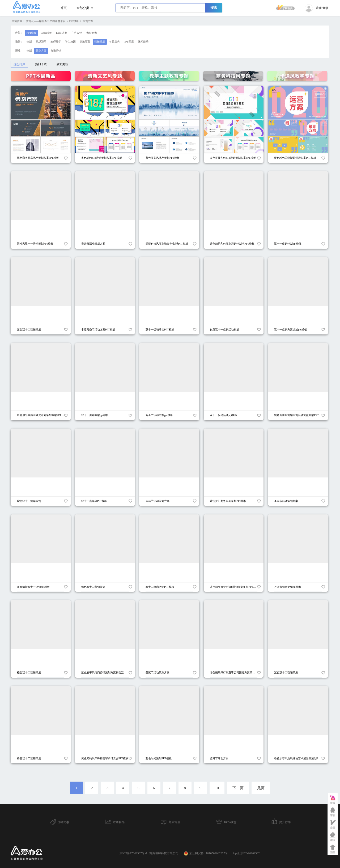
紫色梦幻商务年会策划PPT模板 (228, 501)
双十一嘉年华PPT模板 (94, 501)
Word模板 (46, 33)
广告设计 (77, 33)
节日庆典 (114, 42)
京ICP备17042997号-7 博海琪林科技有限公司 (149, 853)
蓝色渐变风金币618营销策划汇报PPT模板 (234, 587)
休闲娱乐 (143, 42)
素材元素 (92, 33)
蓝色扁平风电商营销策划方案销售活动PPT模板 (109, 672)
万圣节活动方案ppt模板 (159, 415)
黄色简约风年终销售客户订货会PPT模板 (105, 758)
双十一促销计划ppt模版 (288, 244)
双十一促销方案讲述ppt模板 (290, 330)
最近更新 (62, 64)
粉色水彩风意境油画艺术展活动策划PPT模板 (300, 758)
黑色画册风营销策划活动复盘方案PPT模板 (299, 415)
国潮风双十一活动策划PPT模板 (35, 244)
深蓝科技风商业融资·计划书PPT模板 (167, 244)
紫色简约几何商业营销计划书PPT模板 (232, 244)
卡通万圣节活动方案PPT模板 (98, 330)
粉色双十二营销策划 (29, 758)
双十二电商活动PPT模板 (160, 587)
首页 (63, 8)
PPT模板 (74, 21)
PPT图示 (129, 42)
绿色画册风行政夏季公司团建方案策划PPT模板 (237, 672)
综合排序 (19, 64)
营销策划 (100, 42)
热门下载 (41, 64)
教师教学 (56, 42)
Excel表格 (62, 33)
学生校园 (70, 42)
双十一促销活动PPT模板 (160, 330)
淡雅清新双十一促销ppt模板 (33, 587)
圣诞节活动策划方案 (93, 244)
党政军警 (85, 42)
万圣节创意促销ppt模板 (288, 587)
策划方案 (88, 21)
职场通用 (41, 42)
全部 (29, 42)
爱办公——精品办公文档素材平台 (46, 21)
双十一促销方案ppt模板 (95, 415)
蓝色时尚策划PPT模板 (159, 758)
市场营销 (56, 51)
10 (217, 788)
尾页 (261, 788)
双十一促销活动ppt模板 (224, 415)
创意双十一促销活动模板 (224, 330)
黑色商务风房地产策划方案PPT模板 (38, 158)
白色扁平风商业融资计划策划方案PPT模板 (42, 415)
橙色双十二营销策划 (29, 672)
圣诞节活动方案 (219, 758)
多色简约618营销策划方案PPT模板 (102, 158)
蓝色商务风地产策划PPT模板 (163, 158)
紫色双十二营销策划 (29, 330)
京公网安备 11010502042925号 (206, 853)
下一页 (238, 788)
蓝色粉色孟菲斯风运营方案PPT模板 (295, 158)
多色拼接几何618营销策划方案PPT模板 (233, 158)
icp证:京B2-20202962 (246, 853)
